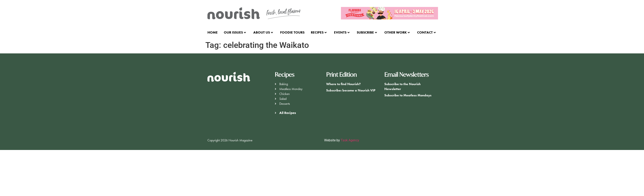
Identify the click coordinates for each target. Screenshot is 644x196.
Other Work (397, 32)
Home (213, 32)
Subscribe (367, 32)
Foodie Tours (292, 32)
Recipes (319, 32)
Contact (426, 32)
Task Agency (350, 140)
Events (342, 32)
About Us (263, 32)
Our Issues (235, 32)
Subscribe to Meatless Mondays (408, 95)
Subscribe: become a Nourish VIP (351, 90)
